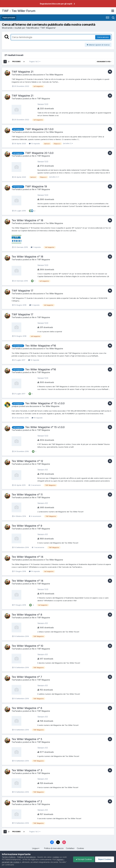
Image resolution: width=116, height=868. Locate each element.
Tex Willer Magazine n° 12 (27, 461)
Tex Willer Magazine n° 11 (27, 495)
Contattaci (70, 848)
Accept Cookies (84, 859)
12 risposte (34, 360)
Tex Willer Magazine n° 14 (27, 557)
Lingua (36, 848)
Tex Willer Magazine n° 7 (27, 677)
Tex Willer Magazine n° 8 (27, 615)
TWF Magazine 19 (36, 186)
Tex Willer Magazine (54, 75)
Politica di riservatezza (54, 848)
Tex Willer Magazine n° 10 (27, 646)
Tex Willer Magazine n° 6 (27, 708)
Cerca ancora (103, 37)
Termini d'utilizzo (9, 857)
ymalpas (15, 406)
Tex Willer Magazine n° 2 (27, 801)
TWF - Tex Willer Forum (19, 11)
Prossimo (16, 62)
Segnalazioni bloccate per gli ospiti (56, 4)
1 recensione (38, 547)
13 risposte (34, 144)
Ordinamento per (104, 62)
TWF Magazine (43, 99)
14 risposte (37, 418)
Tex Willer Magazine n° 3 (27, 770)
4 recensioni (35, 516)
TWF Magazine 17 (22, 291)
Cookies (80, 848)
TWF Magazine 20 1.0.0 (39, 129)
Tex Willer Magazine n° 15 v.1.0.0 (45, 403)
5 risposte (34, 305)
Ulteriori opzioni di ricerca (98, 45)
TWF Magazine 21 (22, 72)
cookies (56, 857)
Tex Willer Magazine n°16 (41, 346)
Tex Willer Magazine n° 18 (27, 220)
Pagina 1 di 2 (35, 62)
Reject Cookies (105, 859)
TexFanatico (17, 75)
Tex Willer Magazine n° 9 (27, 526)
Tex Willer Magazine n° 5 (27, 739)
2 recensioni (35, 485)
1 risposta (36, 247)
